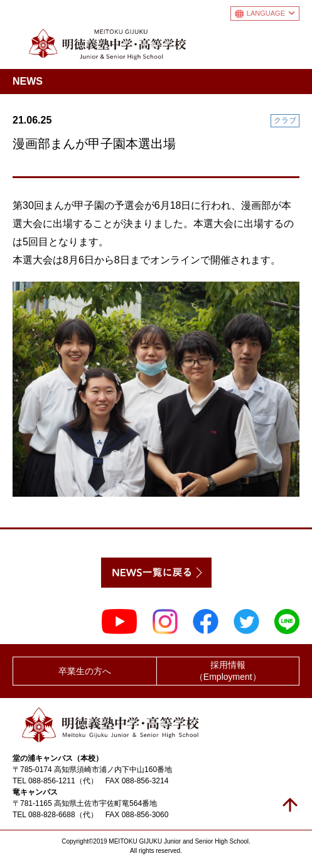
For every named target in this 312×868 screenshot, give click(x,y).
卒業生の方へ (85, 671)
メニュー (289, 41)
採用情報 (228, 671)
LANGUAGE (271, 13)
